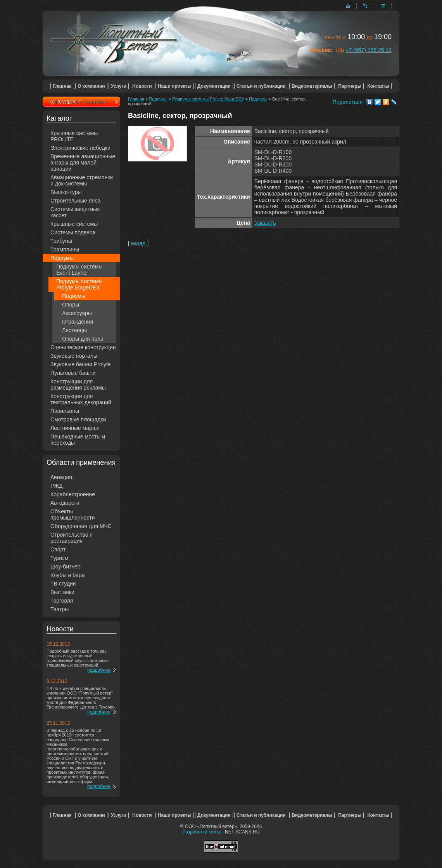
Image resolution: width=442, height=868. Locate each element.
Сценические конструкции (83, 347)
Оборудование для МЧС (81, 526)
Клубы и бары (68, 575)
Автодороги (65, 503)
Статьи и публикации (261, 86)
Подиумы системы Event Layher (79, 270)
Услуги (119, 86)
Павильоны (65, 411)
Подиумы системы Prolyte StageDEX (79, 284)
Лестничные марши (75, 428)
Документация (214, 86)
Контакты (378, 86)
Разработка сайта (202, 832)
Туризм (59, 558)
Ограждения (78, 322)
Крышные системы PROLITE (74, 136)
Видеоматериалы (312, 86)
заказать (265, 223)
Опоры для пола (83, 339)
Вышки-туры (66, 192)
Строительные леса (75, 201)
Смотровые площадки (78, 419)
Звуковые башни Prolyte (81, 364)
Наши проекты (175, 86)
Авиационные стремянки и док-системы (82, 180)
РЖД (57, 486)
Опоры (71, 305)
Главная (62, 86)
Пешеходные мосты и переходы (78, 440)
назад (138, 243)
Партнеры (350, 86)
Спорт (58, 549)
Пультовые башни (73, 373)
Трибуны (61, 241)
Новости (142, 86)
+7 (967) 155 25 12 (369, 50)
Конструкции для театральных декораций (81, 399)
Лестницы (74, 330)
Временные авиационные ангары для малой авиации (83, 163)
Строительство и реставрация (72, 538)
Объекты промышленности (73, 515)
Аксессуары (77, 313)
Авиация (61, 477)
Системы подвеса (73, 232)
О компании (91, 86)
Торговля (62, 601)
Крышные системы (74, 224)
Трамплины (65, 249)
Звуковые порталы (74, 356)
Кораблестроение (73, 494)
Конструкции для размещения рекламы (78, 385)
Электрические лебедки (80, 148)
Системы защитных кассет (75, 212)
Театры (60, 609)
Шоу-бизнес (65, 567)
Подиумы (62, 258)
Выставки (62, 592)
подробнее (99, 670)
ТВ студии (63, 584)
